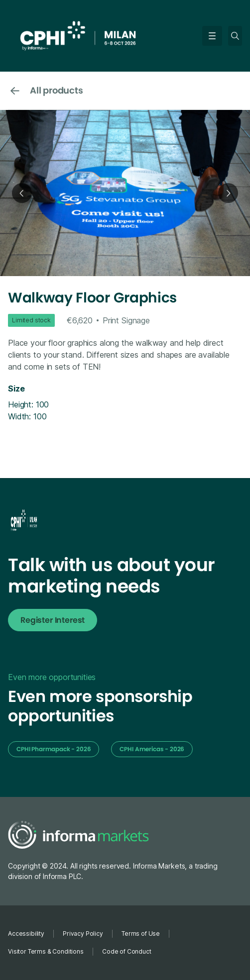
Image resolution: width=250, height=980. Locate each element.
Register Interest (53, 620)
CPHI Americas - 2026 (152, 749)
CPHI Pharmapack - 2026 (54, 749)
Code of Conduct (127, 951)
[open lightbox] (125, 193)
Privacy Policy (83, 933)
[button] (210, 36)
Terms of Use (141, 933)
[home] (105, 35)
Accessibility (26, 933)
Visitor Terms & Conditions (46, 951)
